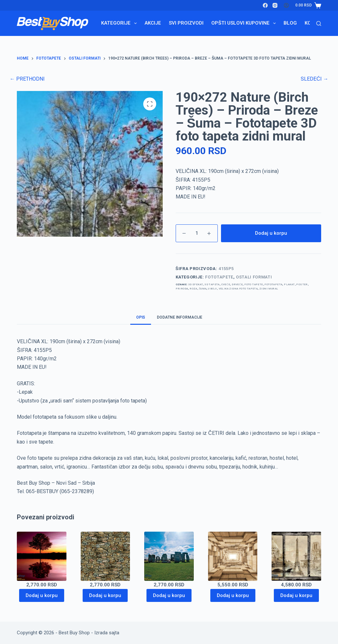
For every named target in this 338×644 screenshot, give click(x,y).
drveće (237, 284)
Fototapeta (273, 284)
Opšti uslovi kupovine (245, 23)
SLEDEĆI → (315, 79)
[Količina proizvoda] (197, 233)
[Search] (319, 23)
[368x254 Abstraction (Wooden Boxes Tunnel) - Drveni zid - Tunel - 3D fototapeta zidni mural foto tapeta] (233, 556)
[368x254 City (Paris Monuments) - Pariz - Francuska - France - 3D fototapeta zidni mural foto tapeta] (296, 556)
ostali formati (254, 277)
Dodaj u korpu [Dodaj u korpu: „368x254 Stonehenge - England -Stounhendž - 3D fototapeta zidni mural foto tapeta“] (169, 595)
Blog (290, 23)
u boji (212, 289)
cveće (226, 284)
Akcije (153, 23)
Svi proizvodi (186, 23)
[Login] (286, 5)
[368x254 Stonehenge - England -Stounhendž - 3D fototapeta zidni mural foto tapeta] (169, 556)
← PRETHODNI (27, 79)
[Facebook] (265, 5)
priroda (182, 289)
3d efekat (196, 284)
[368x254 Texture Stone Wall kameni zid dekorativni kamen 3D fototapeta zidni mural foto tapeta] (105, 556)
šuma (203, 289)
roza (193, 289)
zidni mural (269, 289)
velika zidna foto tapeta (238, 289)
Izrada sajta (107, 633)
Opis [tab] (141, 317)
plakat (289, 284)
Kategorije (120, 23)
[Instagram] (275, 5)
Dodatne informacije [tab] (180, 317)
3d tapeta (212, 284)
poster (302, 284)
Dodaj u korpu (271, 233)
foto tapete (254, 284)
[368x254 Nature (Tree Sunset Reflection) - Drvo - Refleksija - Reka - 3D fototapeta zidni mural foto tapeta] (42, 556)
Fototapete (219, 277)
